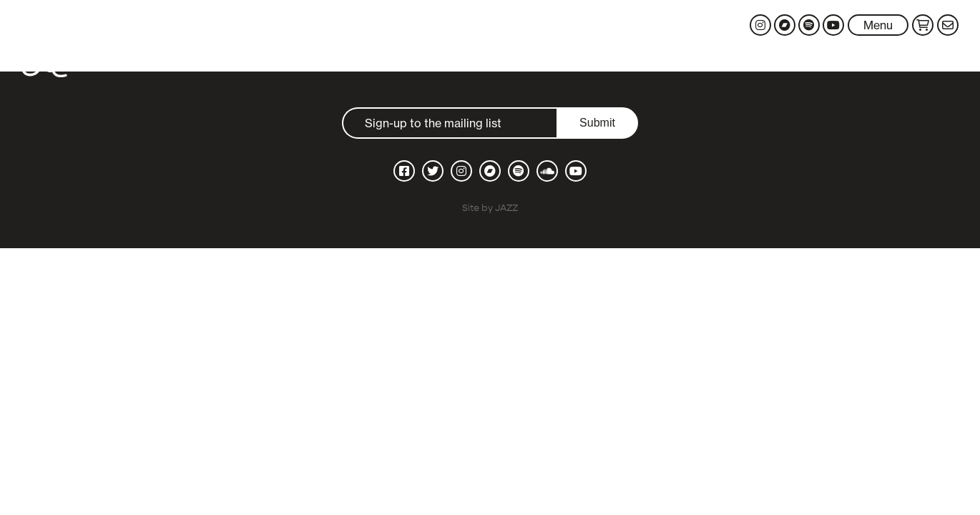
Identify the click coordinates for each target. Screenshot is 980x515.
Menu (878, 25)
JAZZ (506, 208)
